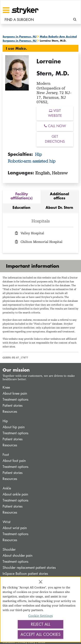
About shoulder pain (17, 556)
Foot (6, 455)
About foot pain (14, 461)
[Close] (41, 582)
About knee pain (15, 393)
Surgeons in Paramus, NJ (20, 36)
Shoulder (9, 549)
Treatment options (15, 399)
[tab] (22, 197)
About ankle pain (15, 494)
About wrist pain (15, 528)
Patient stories (13, 406)
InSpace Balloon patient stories (25, 574)
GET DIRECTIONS (55, 139)
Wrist (6, 522)
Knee (6, 387)
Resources (10, 412)
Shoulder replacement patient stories (29, 568)
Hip (38, 154)
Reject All (41, 624)
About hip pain (14, 427)
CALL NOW (55, 126)
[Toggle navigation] (6, 10)
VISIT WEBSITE (55, 113)
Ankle (7, 488)
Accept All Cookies (40, 634)
